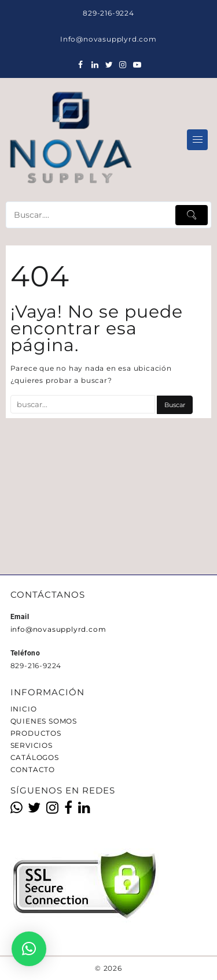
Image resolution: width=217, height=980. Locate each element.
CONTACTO (33, 770)
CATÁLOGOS (35, 757)
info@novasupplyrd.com (58, 629)
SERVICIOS (32, 745)
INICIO (24, 709)
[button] (29, 949)
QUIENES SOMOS (44, 721)
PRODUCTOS (36, 733)
